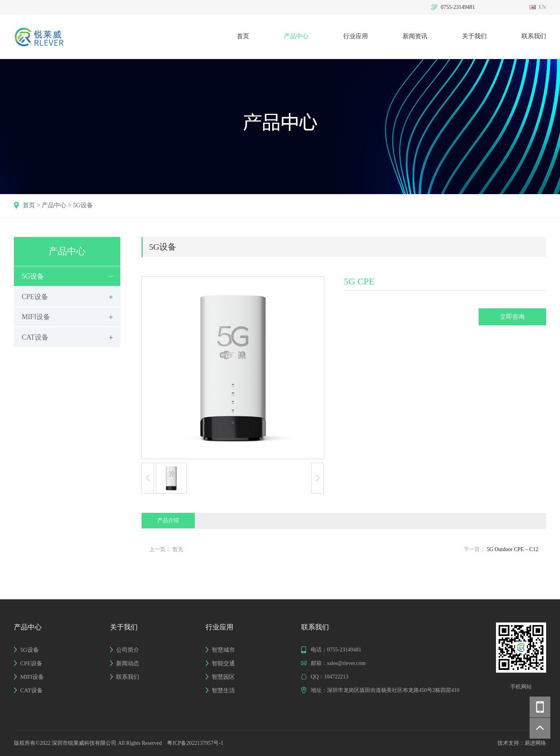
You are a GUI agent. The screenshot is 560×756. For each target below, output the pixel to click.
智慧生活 (223, 690)
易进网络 (535, 743)
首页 (243, 36)
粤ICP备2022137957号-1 (195, 743)
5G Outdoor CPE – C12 (513, 549)
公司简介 (128, 650)
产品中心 (296, 36)
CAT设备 (35, 337)
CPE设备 (35, 297)
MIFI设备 (36, 317)
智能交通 (223, 663)
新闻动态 (128, 663)
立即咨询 (512, 317)
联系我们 (534, 36)
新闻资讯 (415, 36)
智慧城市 (223, 650)
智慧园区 (223, 677)
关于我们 (474, 36)
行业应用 (356, 36)
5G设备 (83, 205)
